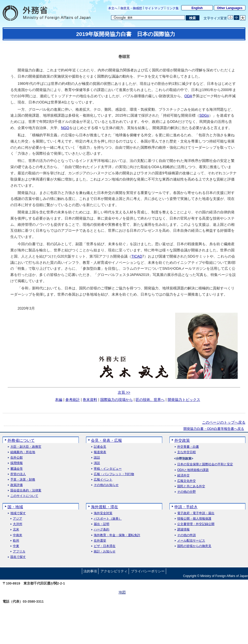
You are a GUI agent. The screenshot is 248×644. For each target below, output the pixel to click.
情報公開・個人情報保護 (194, 519)
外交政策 (182, 440)
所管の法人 (18, 474)
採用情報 (17, 463)
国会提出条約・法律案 (26, 491)
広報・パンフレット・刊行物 (114, 474)
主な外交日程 (187, 452)
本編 (59, 400)
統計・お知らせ (105, 552)
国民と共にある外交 (191, 486)
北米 (16, 530)
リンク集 (173, 8)
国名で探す (18, 557)
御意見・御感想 (131, 8)
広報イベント (103, 480)
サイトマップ (154, 8)
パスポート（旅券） (108, 519)
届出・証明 (102, 524)
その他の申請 (187, 535)
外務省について (21, 440)
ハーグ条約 (102, 530)
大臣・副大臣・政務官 (26, 447)
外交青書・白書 (188, 447)
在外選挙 (100, 541)
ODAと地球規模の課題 (193, 470)
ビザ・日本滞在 (105, 546)
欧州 (16, 541)
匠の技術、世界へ (150, 400)
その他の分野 (187, 492)
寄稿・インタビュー (108, 469)
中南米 (18, 535)
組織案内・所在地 (23, 452)
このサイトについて (24, 496)
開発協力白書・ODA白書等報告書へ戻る (214, 429)
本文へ (113, 8)
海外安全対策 (103, 513)
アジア (18, 519)
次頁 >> (124, 392)
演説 (97, 463)
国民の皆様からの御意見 (194, 546)
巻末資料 (90, 400)
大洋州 (18, 524)
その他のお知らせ (106, 485)
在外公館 (17, 458)
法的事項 (90, 571)
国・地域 (15, 507)
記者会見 (100, 447)
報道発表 (100, 452)
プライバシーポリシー (148, 571)
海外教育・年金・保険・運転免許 (117, 535)
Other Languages (230, 8)
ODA (188, 96)
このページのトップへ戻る (224, 422)
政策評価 (17, 485)
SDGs (204, 115)
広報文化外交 (187, 481)
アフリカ (19, 552)
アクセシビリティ (114, 571)
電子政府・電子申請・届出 (196, 513)
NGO (65, 128)
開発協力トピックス (184, 400)
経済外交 (183, 475)
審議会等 (17, 469)
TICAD (137, 256)
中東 (16, 546)
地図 (122, 592)
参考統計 (73, 400)
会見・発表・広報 (106, 440)
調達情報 (183, 530)
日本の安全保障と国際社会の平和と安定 (205, 464)
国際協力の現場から (117, 400)
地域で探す (18, 513)
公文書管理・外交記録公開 (196, 524)
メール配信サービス (191, 541)
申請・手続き (186, 507)
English (197, 8)
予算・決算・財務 (23, 480)
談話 (97, 458)
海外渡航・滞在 (104, 507)
